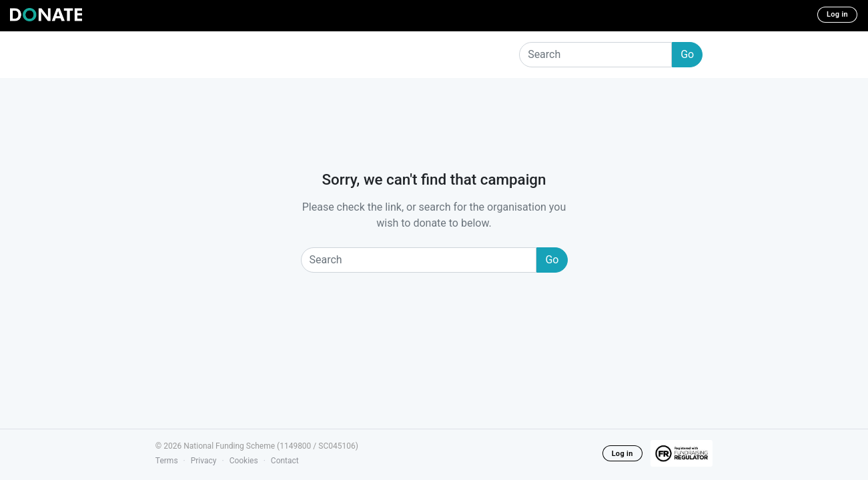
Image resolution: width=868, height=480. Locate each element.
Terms (167, 461)
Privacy (204, 461)
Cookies (244, 461)
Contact (285, 461)
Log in (837, 14)
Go (687, 54)
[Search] (595, 55)
